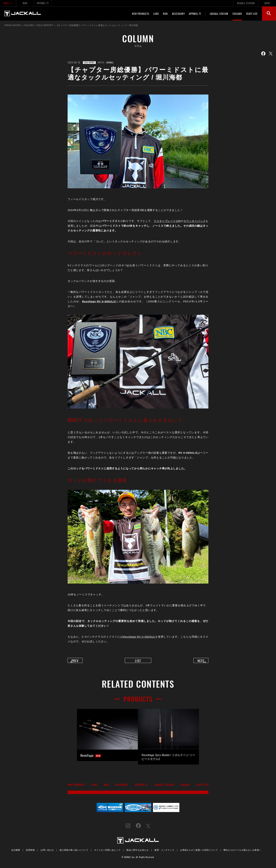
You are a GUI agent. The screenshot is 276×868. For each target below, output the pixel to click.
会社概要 (16, 853)
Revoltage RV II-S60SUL (139, 637)
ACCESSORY (178, 14)
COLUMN (237, 14)
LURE (156, 14)
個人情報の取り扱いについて (74, 853)
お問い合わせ (47, 853)
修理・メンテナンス (164, 853)
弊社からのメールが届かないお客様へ (242, 853)
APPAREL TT (43, 3)
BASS (8, 3)
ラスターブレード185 (167, 221)
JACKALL (110, 62)
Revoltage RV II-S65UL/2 (99, 301)
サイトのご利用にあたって (107, 853)
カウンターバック (195, 221)
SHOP (267, 3)
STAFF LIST (252, 14)
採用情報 (30, 853)
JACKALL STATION (246, 3)
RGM (25, 3)
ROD (165, 14)
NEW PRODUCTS (141, 14)
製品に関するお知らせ (137, 853)
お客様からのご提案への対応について (199, 853)
